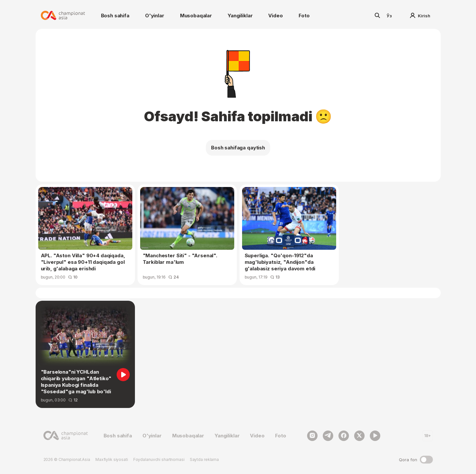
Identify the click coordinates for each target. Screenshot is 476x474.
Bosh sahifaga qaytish (238, 148)
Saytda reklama (204, 459)
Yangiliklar (240, 16)
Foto (304, 16)
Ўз (389, 16)
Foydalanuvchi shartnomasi (159, 459)
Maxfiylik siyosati (112, 459)
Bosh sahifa (115, 16)
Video (275, 16)
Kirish (420, 16)
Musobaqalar (196, 16)
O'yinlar (155, 16)
